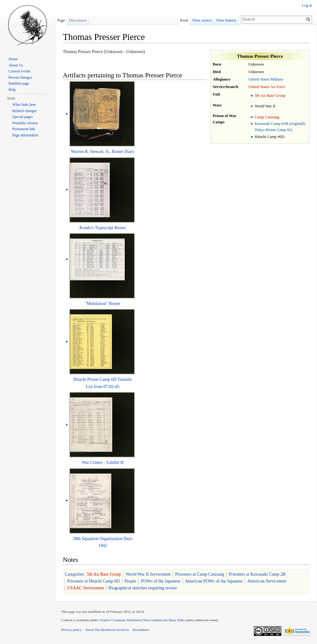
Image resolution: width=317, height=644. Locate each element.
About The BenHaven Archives (107, 630)
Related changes (24, 111)
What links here (24, 105)
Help (12, 90)
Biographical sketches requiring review (143, 588)
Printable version (25, 123)
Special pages (23, 117)
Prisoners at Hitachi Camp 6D (93, 581)
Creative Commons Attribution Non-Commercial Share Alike (142, 620)
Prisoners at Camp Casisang (200, 574)
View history (226, 20)
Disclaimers (141, 630)
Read (184, 20)
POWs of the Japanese (161, 581)
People (130, 581)
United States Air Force (267, 87)
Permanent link (24, 129)
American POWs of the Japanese (214, 581)
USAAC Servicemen (86, 588)
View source (202, 20)
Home (13, 59)
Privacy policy (71, 630)
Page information (25, 135)
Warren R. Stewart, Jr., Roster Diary (103, 152)
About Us (16, 65)
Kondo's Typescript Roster (103, 228)
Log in (307, 5)
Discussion (78, 20)
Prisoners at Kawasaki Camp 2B (257, 574)
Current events (19, 71)
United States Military (266, 79)
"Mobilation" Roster (103, 304)
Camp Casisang (267, 117)
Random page (19, 83)
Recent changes (20, 77)
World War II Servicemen (148, 574)
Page (61, 20)
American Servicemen (267, 581)
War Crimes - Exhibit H (103, 462)
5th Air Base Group (270, 96)
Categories (74, 574)
